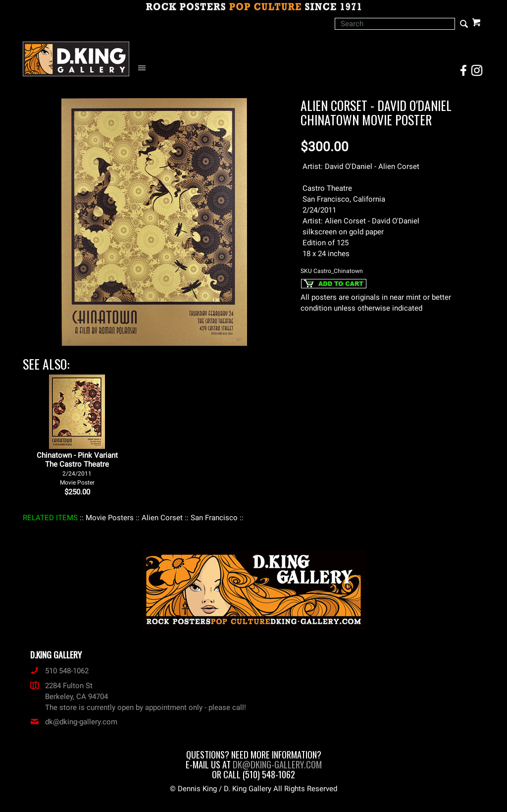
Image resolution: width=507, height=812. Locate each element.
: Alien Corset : (162, 518)
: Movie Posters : (110, 518)
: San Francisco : (214, 518)
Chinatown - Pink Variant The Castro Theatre (77, 468)
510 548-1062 (59, 671)
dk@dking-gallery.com (74, 722)
